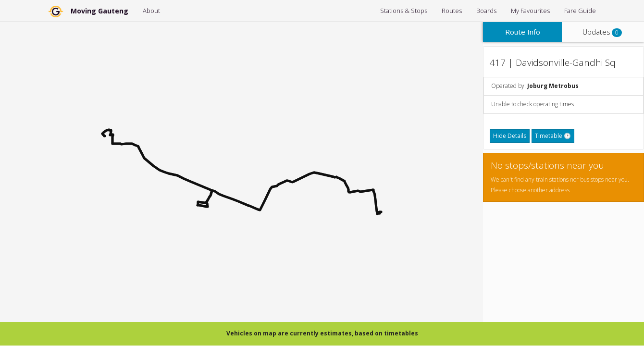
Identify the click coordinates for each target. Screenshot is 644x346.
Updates (602, 32)
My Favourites (530, 11)
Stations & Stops (404, 11)
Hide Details (510, 136)
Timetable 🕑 (553, 136)
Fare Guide (580, 11)
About (151, 11)
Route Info (523, 32)
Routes (452, 11)
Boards (486, 11)
